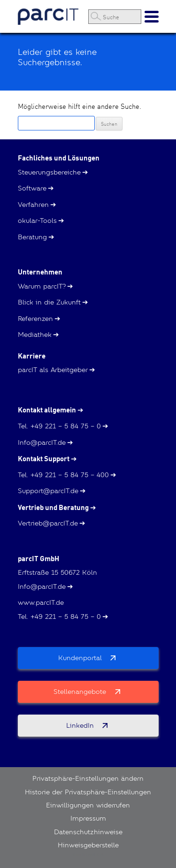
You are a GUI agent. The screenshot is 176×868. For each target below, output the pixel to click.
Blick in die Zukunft (49, 302)
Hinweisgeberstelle (88, 845)
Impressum (88, 818)
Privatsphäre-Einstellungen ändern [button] (88, 778)
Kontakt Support (44, 459)
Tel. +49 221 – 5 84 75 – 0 (59, 426)
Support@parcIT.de (48, 491)
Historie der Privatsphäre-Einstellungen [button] (88, 792)
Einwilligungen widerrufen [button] (88, 805)
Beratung (32, 237)
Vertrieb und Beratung (53, 507)
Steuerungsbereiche (49, 172)
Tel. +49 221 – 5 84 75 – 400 (63, 475)
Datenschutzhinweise (88, 832)
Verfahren (33, 205)
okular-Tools (37, 221)
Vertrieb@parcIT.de (48, 523)
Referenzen (35, 319)
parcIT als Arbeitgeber (53, 370)
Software (32, 188)
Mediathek (35, 335)
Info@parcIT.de (42, 442)
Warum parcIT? (42, 286)
